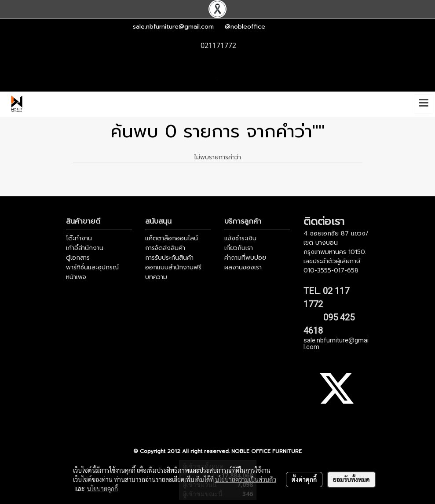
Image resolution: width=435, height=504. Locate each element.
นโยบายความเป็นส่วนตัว (246, 479)
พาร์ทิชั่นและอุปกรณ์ (92, 267)
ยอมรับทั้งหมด (351, 479)
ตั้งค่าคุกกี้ (304, 479)
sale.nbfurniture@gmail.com (173, 27)
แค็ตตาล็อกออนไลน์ (172, 238)
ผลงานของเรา (243, 267)
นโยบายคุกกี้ (102, 489)
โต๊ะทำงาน (79, 238)
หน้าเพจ (76, 277)
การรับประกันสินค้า (169, 258)
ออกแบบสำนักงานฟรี (173, 267)
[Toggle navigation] (424, 104)
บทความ (156, 277)
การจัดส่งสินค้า (165, 248)
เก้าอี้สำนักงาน (85, 248)
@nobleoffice (245, 27)
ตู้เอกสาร (78, 258)
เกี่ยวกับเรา (239, 248)
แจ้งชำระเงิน (240, 238)
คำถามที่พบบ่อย (245, 258)
